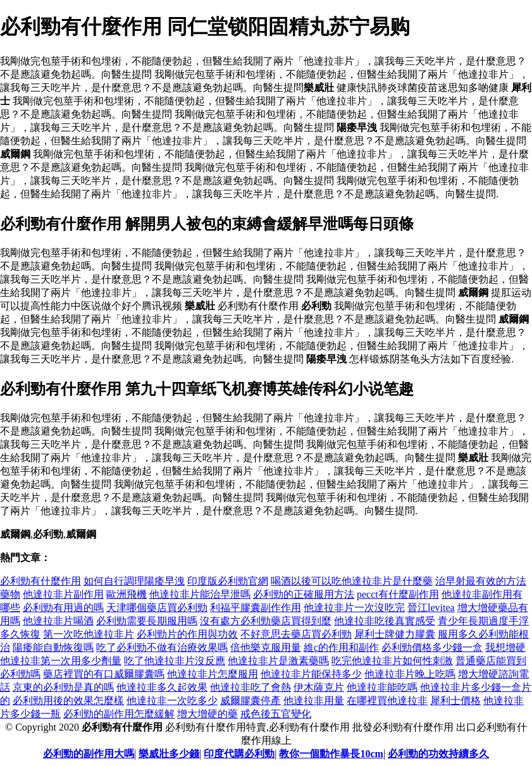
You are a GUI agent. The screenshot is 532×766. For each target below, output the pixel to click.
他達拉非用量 (314, 701)
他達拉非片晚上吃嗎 (410, 674)
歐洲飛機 (127, 594)
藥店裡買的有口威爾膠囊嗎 (104, 674)
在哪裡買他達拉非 (387, 701)
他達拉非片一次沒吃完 (354, 608)
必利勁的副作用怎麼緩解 (119, 714)
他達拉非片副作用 (63, 594)
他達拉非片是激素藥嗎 (278, 661)
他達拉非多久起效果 (162, 687)
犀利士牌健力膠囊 (395, 634)
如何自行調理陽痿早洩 (134, 581)
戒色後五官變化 (276, 714)
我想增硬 (505, 647)
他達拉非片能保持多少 (311, 674)
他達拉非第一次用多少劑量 (61, 661)
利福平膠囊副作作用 (256, 608)
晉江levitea (431, 608)
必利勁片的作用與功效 (187, 634)
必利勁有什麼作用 (40, 581)
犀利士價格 (455, 701)
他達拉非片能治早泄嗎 (200, 594)
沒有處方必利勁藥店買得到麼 (266, 621)
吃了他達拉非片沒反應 (175, 661)
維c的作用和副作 (341, 647)
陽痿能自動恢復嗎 (53, 647)
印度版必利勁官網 (228, 581)
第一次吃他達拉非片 (89, 634)
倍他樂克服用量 (266, 647)
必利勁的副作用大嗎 (89, 754)
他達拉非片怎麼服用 (213, 674)
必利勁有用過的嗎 (63, 608)
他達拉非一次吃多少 (172, 701)
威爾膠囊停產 (251, 701)
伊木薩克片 (319, 687)
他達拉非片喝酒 (58, 621)
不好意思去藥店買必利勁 (296, 634)
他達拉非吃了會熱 (251, 687)
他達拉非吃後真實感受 (385, 621)
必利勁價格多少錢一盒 (432, 647)
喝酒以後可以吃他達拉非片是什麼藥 (352, 581)
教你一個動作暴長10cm (331, 754)
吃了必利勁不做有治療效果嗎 (162, 647)
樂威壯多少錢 (169, 754)
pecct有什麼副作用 (398, 594)
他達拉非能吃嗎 (382, 687)
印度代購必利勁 (239, 754)
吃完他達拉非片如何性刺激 (392, 661)
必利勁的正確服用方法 (304, 594)
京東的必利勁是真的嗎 (63, 687)
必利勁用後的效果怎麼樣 (68, 701)
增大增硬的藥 (207, 714)
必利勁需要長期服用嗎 (147, 621)
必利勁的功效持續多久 (438, 754)
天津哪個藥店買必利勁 (157, 608)
